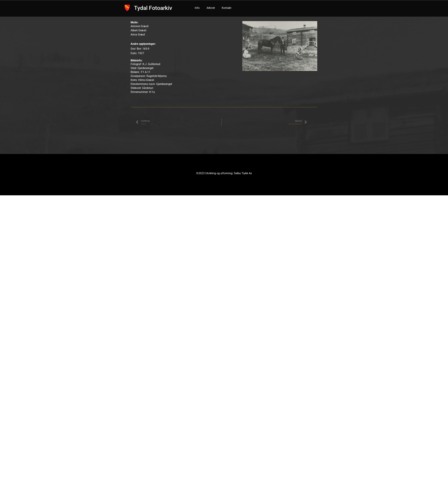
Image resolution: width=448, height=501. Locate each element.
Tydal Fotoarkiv (153, 8)
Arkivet (211, 8)
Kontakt (227, 8)
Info (197, 8)
